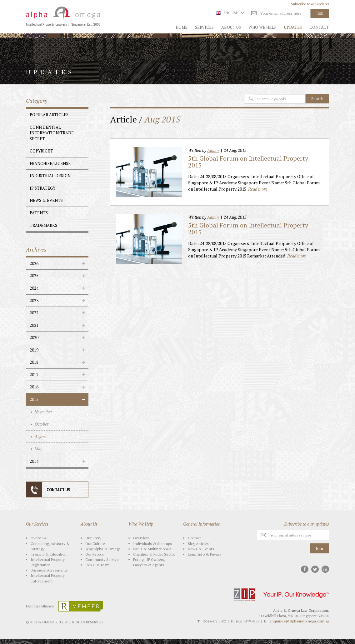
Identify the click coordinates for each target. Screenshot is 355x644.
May (38, 449)
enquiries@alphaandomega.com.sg (299, 621)
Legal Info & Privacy (205, 554)
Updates (293, 27)
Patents (39, 213)
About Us (231, 27)
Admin (213, 150)
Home (182, 27)
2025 (34, 276)
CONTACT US (58, 490)
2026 (34, 263)
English (230, 13)
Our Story (93, 538)
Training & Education (49, 554)
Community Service (102, 559)
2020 (34, 337)
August (41, 437)
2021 (34, 325)
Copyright (41, 151)
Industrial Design (50, 176)
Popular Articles (49, 115)
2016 (34, 387)
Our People (95, 554)
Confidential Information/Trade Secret (52, 133)
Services (204, 27)
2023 (34, 301)
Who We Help (262, 27)
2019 (34, 350)
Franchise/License (50, 163)
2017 (34, 375)
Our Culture (95, 544)
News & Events (46, 200)
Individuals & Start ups (152, 544)
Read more (258, 189)
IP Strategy (42, 188)
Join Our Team (97, 565)
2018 (34, 362)
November (43, 412)
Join (319, 548)
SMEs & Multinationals (152, 549)
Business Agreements (49, 570)
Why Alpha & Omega (103, 549)
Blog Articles (198, 544)
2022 (34, 313)
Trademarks (43, 225)
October (42, 424)
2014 (34, 461)
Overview (39, 538)
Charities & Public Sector (154, 554)
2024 (34, 288)
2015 (34, 399)
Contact (319, 27)
